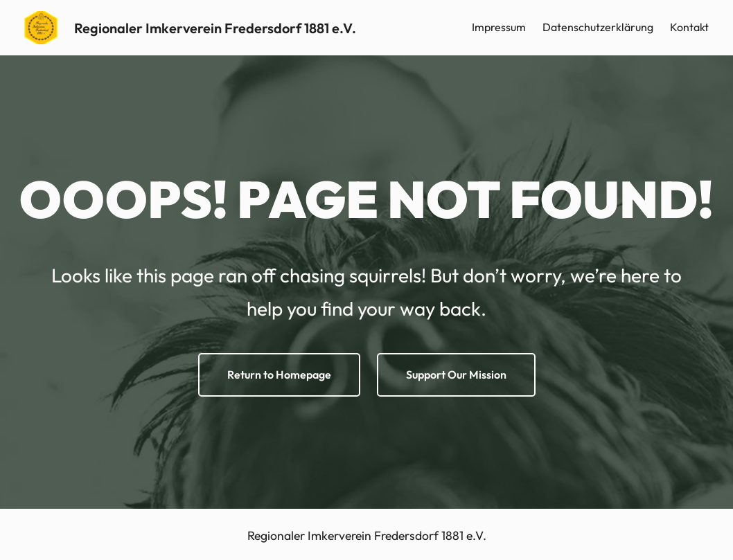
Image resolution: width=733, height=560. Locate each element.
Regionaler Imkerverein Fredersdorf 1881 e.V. (215, 28)
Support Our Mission (456, 374)
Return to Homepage (279, 374)
